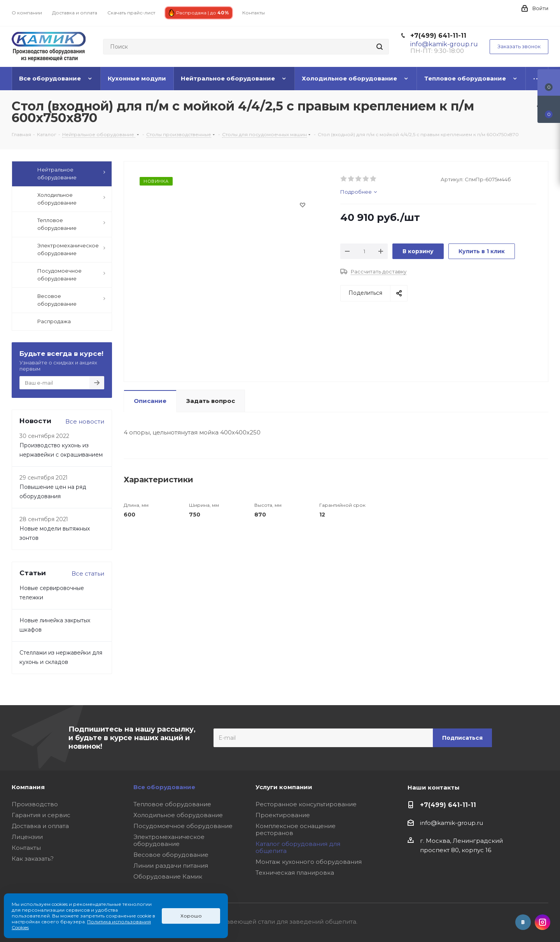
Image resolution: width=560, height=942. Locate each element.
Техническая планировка (295, 873)
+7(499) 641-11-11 (438, 36)
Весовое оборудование (171, 855)
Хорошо (191, 916)
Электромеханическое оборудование (169, 840)
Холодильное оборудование (178, 815)
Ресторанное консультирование (306, 804)
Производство (35, 804)
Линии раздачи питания (171, 866)
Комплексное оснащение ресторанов (296, 829)
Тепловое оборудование (172, 804)
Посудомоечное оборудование (183, 826)
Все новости (85, 421)
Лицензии (27, 837)
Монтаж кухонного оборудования (309, 862)
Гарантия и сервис (41, 815)
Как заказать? (33, 859)
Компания (28, 787)
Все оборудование (164, 787)
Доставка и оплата (40, 826)
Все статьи (88, 573)
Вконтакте (523, 922)
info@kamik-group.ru (451, 823)
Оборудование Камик (168, 876)
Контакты (26, 848)
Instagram (542, 922)
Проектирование (283, 815)
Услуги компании (284, 787)
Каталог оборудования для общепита (298, 847)
